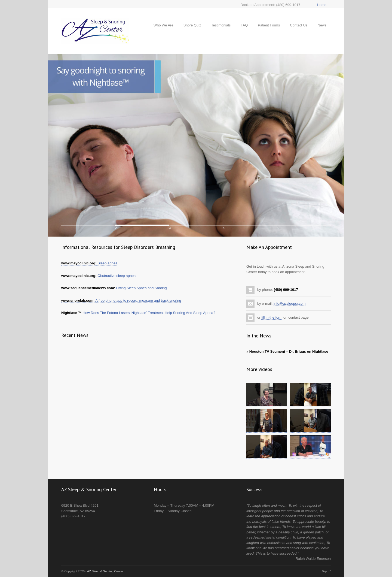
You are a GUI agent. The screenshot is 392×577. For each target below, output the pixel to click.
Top (324, 571)
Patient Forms (269, 25)
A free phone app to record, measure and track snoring (121, 300)
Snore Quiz (192, 25)
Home (322, 5)
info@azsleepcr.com (290, 303)
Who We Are (163, 25)
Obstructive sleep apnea (98, 276)
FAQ (244, 25)
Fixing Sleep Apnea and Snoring (114, 288)
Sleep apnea (89, 263)
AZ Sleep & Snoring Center (105, 571)
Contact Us (299, 25)
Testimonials (221, 25)
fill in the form (272, 317)
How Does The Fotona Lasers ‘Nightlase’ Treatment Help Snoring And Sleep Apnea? (138, 313)
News (322, 25)
